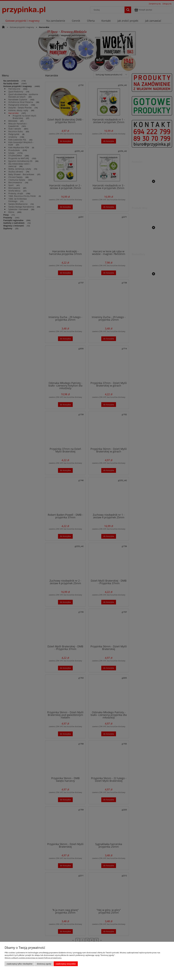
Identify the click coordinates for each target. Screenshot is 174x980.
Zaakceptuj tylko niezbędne (20, 964)
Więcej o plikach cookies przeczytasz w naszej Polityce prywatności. (33, 958)
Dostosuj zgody (44, 964)
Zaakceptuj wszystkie (66, 964)
